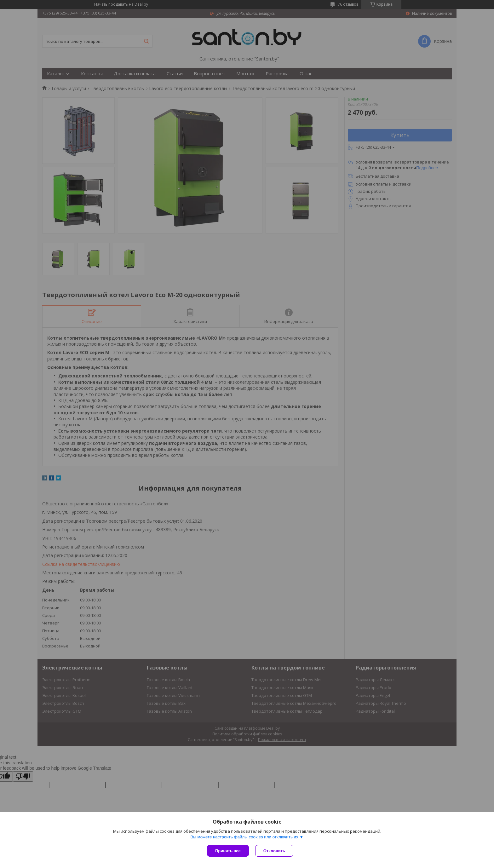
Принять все (228, 851)
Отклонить (274, 851)
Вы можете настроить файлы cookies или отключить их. (245, 837)
